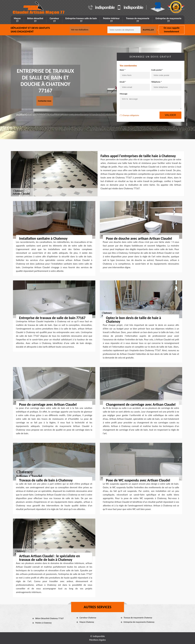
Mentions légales (98, 640)
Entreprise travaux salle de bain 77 (81, 20)
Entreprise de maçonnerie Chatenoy (139, 622)
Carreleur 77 (54, 20)
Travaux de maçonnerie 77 (138, 20)
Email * (123, 82)
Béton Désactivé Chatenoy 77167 (49, 618)
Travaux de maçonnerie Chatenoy (138, 618)
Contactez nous (45, 101)
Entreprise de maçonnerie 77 (168, 20)
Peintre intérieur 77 (111, 20)
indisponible (105, 7)
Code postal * (157, 70)
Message (124, 94)
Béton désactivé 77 (35, 20)
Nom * (123, 70)
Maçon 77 (17, 20)
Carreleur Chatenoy (88, 618)
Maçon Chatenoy (87, 622)
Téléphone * (157, 82)
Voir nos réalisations (80, 30)
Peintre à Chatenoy (44, 623)
